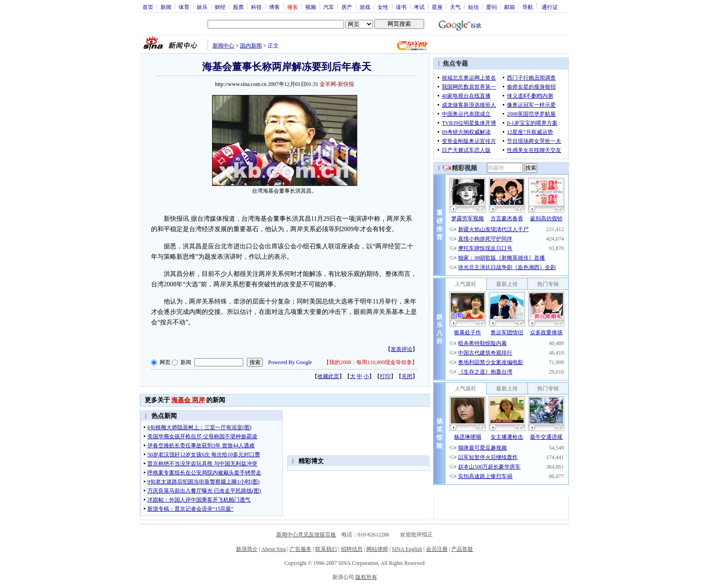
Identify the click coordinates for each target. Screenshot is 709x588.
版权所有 (366, 577)
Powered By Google (290, 362)
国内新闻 (251, 46)
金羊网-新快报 (337, 84)
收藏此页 (328, 376)
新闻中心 (223, 46)
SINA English (407, 549)
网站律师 (377, 549)
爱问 (492, 7)
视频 (311, 7)
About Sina (274, 549)
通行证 (550, 7)
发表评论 (402, 349)
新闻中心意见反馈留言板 (306, 535)
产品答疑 (462, 549)
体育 (184, 7)
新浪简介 (247, 549)
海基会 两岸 (188, 400)
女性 (383, 7)
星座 (437, 7)
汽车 (329, 7)
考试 (419, 7)
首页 (148, 7)
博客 (274, 7)
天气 (455, 7)
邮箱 (510, 7)
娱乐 (202, 7)
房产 (347, 7)
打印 (385, 376)
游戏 (365, 7)
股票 (238, 7)
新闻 (166, 7)
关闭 (407, 376)
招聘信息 (352, 549)
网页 (165, 362)
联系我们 (326, 549)
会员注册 (437, 549)
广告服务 (301, 549)
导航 (528, 7)
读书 (401, 7)
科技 (256, 7)
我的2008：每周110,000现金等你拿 (371, 362)
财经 (220, 7)
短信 (473, 7)
